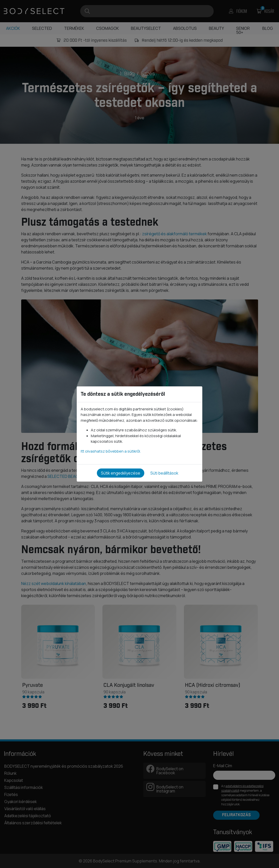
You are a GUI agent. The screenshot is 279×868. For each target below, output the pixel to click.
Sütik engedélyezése (121, 473)
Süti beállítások (164, 473)
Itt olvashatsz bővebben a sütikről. (111, 451)
